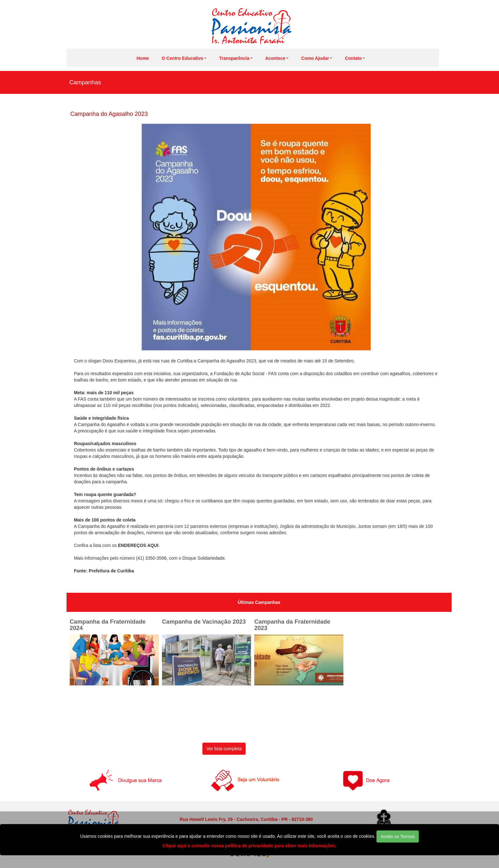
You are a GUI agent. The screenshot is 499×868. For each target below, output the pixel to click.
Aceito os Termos (398, 836)
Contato (355, 58)
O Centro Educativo (184, 58)
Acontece (277, 58)
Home (143, 58)
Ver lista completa (224, 749)
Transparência (236, 58)
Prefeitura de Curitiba (111, 571)
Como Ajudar (317, 58)
